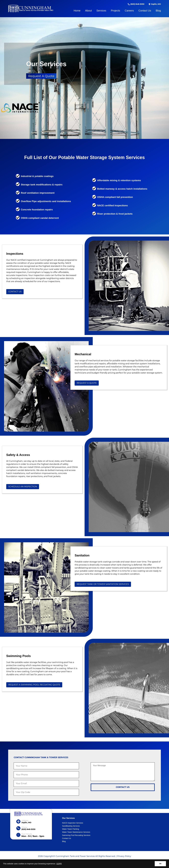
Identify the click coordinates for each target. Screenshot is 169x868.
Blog (158, 11)
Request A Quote (41, 76)
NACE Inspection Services (73, 823)
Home (77, 11)
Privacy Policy (124, 856)
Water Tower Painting (71, 829)
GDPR (59, 864)
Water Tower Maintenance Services (76, 832)
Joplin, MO (155, 4)
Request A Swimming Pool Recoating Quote (34, 685)
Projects (115, 11)
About (88, 11)
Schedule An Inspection (23, 487)
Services (101, 11)
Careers (129, 11)
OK (160, 864)
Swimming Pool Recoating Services (76, 835)
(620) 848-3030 (136, 4)
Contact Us (145, 11)
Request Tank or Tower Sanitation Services (103, 584)
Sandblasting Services (71, 826)
